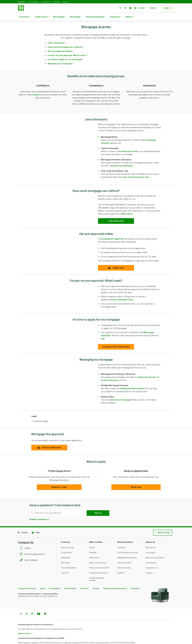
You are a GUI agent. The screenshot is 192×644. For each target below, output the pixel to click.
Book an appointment (33, 546)
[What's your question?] (56, 504)
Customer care (152, 559)
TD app (92, 539)
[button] (120, 8)
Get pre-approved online (60, 45)
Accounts (25, 17)
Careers (149, 564)
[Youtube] (39, 605)
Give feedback (30, 552)
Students (121, 564)
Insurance (116, 17)
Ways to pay (94, 549)
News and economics (155, 549)
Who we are (151, 539)
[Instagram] (32, 605)
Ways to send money (98, 554)
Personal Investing (96, 17)
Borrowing (76, 17)
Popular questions (39, 511)
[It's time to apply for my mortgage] (116, 338)
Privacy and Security (27, 580)
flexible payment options (132, 380)
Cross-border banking (98, 564)
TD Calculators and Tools (128, 544)
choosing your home (128, 143)
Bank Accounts (67, 539)
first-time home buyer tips (136, 169)
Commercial (45, 2)
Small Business (33, 2)
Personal (21, 2)
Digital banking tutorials (127, 549)
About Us (84, 580)
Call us (26, 540)
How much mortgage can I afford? (65, 40)
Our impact (150, 544)
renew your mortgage (120, 391)
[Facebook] (27, 605)
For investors (151, 554)
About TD (66, 2)
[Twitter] (21, 605)
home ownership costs (122, 291)
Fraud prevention (125, 554)
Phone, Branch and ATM (99, 559)
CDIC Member (70, 580)
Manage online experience (115, 580)
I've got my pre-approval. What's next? (67, 49)
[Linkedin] (45, 605)
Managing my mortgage (60, 57)
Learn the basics (56, 36)
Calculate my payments (121, 157)
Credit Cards (42, 17)
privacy (36, 88)
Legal (42, 580)
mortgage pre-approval (112, 230)
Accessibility (55, 580)
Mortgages (60, 17)
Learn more (24, 625)
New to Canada (124, 559)
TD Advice (122, 539)
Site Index (135, 580)
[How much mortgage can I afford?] (116, 212)
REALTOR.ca (127, 205)
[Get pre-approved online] (116, 259)
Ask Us (98, 504)
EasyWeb (93, 544)
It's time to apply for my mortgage (65, 53)
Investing (56, 2)
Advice (130, 17)
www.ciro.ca (24, 638)
